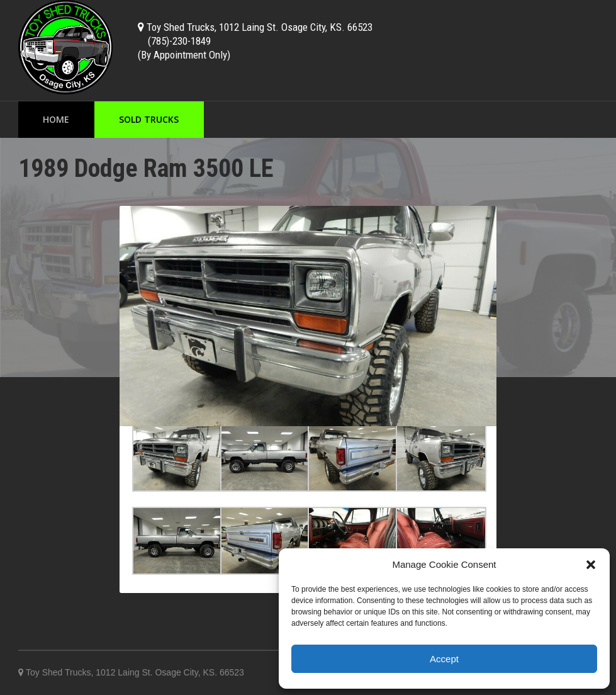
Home (56, 119)
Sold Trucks (149, 119)
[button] (591, 565)
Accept (444, 659)
